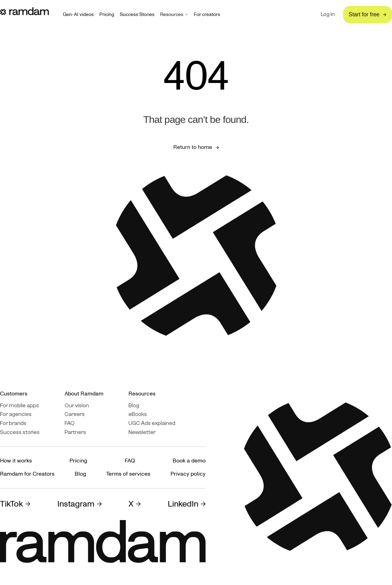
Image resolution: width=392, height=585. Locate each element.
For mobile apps (19, 406)
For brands (13, 423)
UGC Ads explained (152, 423)
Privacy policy (188, 474)
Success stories (20, 432)
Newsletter (142, 432)
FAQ (70, 423)
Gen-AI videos (78, 15)
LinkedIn (183, 504)
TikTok (11, 504)
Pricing (107, 15)
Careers (75, 414)
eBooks (138, 414)
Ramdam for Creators (27, 474)
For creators (207, 15)
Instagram (76, 504)
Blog (134, 406)
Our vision (77, 406)
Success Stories (137, 15)
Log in (328, 14)
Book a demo (189, 461)
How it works (16, 461)
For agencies (16, 414)
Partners (75, 432)
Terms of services (128, 474)
